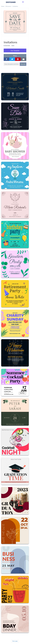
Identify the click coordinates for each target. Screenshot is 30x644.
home (3, 6)
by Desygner (7, 45)
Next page (15, 641)
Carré (13, 45)
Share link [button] (23, 64)
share (15, 56)
